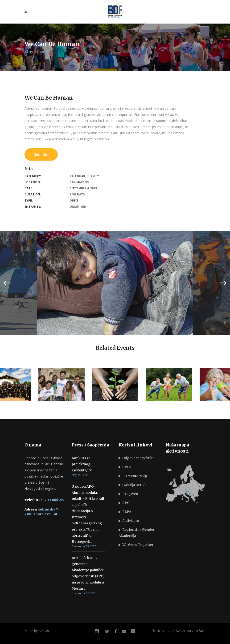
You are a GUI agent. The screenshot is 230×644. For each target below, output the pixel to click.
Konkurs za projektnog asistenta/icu (82, 464)
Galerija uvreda (135, 485)
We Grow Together (138, 545)
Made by (38, 631)
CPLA (127, 467)
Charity (93, 176)
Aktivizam (131, 521)
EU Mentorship (135, 476)
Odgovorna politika (138, 458)
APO (126, 503)
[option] (115, 283)
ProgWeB (130, 494)
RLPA (127, 512)
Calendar (77, 176)
